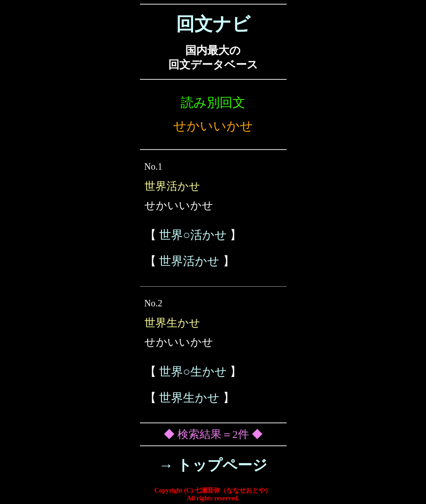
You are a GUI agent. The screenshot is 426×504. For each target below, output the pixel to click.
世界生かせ (189, 398)
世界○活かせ (193, 235)
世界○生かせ (193, 372)
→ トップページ (213, 465)
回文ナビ (213, 24)
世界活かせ (189, 261)
